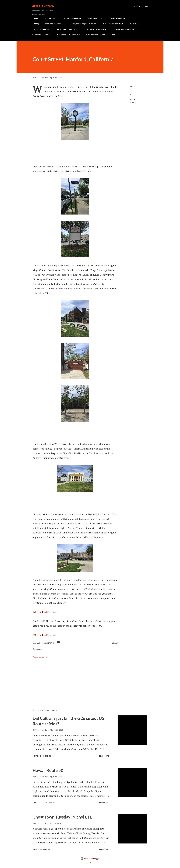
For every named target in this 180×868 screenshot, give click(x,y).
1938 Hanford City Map (45, 635)
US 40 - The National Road (111, 24)
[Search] (137, 6)
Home (34, 18)
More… (114, 35)
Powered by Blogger (90, 859)
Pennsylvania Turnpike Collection (82, 24)
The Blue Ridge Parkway (70, 18)
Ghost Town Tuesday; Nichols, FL (62, 817)
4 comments (46, 849)
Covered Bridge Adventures (123, 29)
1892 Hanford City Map (45, 612)
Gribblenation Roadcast (96, 35)
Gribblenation (43, 6)
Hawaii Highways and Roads (65, 29)
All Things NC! (49, 18)
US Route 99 (133, 24)
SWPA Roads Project (94, 18)
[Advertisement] (71, 681)
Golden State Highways (41, 35)
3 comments (46, 756)
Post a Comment (40, 657)
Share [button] (133, 86)
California (134, 102)
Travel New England (116, 18)
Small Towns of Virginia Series (94, 29)
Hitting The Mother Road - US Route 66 (47, 24)
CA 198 (133, 99)
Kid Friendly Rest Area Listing (68, 35)
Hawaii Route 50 (48, 770)
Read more (104, 756)
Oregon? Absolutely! (40, 29)
